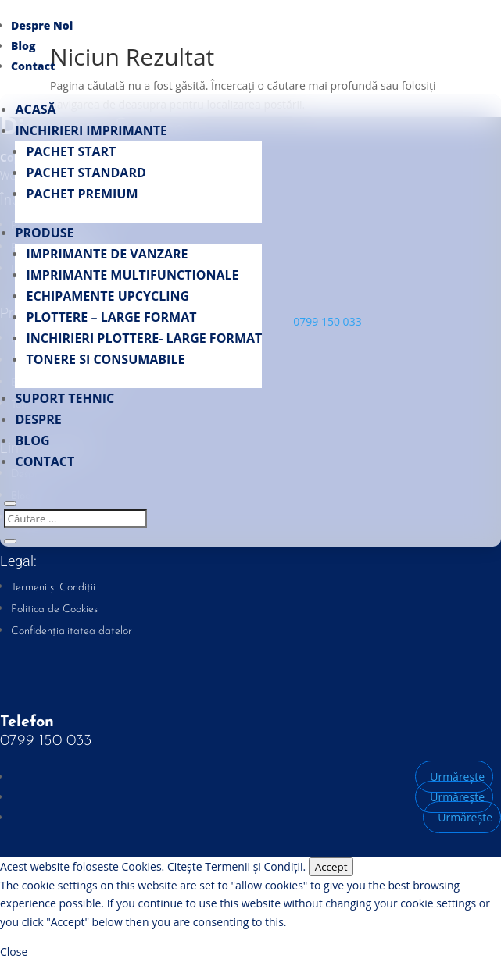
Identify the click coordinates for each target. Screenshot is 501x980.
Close (14, 951)
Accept (331, 867)
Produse (44, 233)
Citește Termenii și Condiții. (236, 866)
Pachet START (71, 151)
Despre (38, 419)
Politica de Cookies (54, 609)
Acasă (35, 109)
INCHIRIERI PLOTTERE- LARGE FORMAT (144, 338)
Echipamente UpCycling (107, 296)
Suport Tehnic (64, 398)
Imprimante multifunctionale (132, 275)
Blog (23, 46)
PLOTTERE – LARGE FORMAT (111, 317)
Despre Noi (42, 25)
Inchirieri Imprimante (91, 130)
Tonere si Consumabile (105, 359)
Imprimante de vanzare (107, 254)
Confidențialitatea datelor (72, 631)
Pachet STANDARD (86, 173)
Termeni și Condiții (53, 588)
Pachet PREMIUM (82, 194)
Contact (33, 66)
